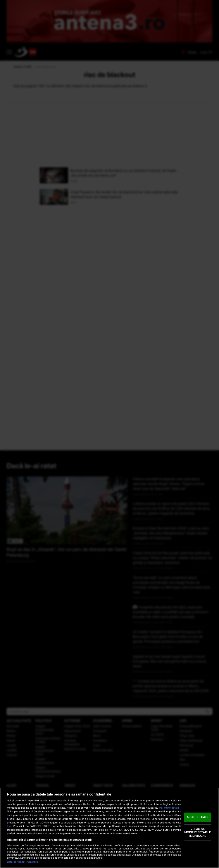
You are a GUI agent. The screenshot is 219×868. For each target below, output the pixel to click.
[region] (109, 828)
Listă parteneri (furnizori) (22, 862)
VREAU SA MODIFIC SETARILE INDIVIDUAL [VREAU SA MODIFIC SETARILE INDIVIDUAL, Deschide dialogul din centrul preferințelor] (198, 832)
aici (9, 826)
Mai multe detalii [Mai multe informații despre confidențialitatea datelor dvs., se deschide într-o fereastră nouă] (169, 808)
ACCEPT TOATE (198, 817)
